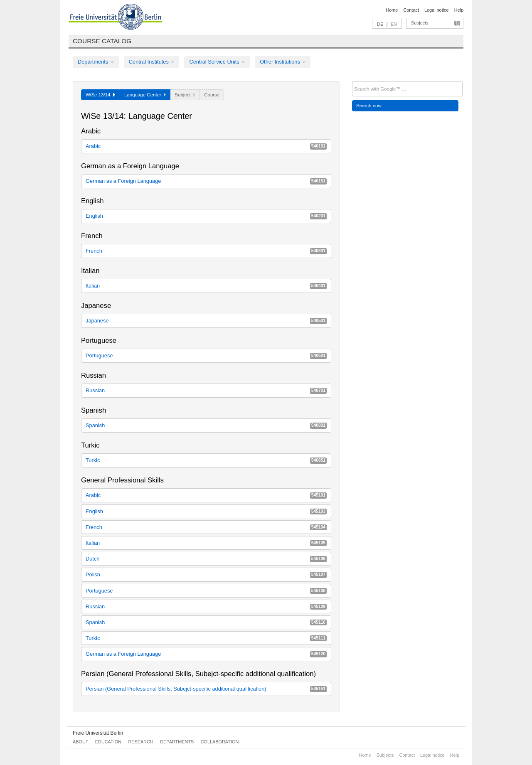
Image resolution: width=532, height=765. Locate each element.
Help (459, 10)
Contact (411, 10)
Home (392, 10)
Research (140, 742)
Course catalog (102, 41)
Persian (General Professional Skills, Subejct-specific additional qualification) (206, 689)
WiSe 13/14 (100, 95)
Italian (206, 286)
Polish (206, 574)
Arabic (206, 146)
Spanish (206, 425)
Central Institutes (152, 62)
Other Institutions (283, 62)
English (206, 216)
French (206, 251)
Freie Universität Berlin (98, 733)
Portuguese (206, 355)
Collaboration (220, 742)
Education (108, 742)
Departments (96, 62)
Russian (206, 390)
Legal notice (437, 10)
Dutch (206, 559)
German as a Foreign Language (206, 181)
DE (380, 24)
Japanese (206, 321)
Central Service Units (217, 62)
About (80, 742)
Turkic (206, 460)
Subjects (420, 23)
